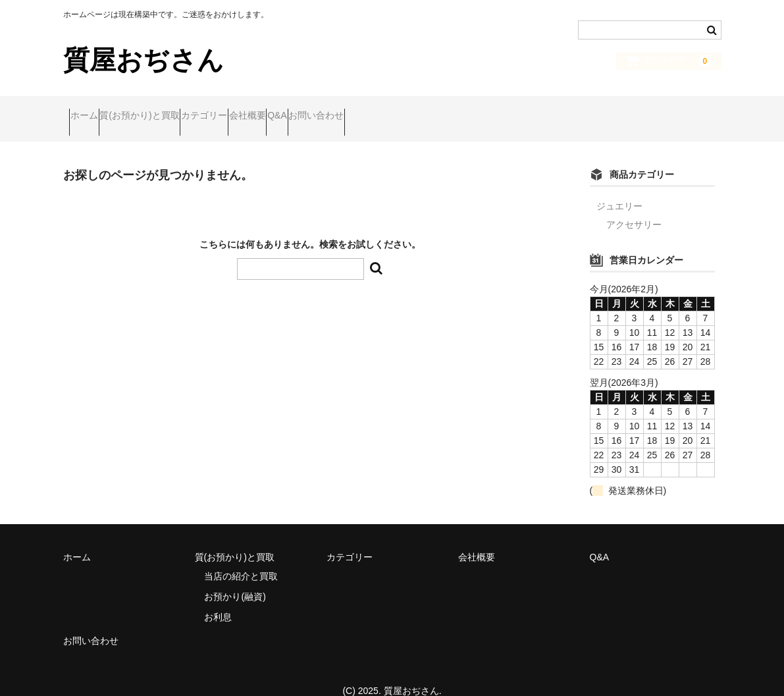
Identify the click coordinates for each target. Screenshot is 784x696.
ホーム (90, 110)
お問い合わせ (449, 110)
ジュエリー (619, 188)
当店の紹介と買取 (241, 558)
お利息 (218, 599)
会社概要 (330, 110)
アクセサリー (634, 207)
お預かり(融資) (235, 578)
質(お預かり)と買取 (171, 110)
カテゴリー (261, 110)
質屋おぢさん (144, 60)
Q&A (385, 110)
